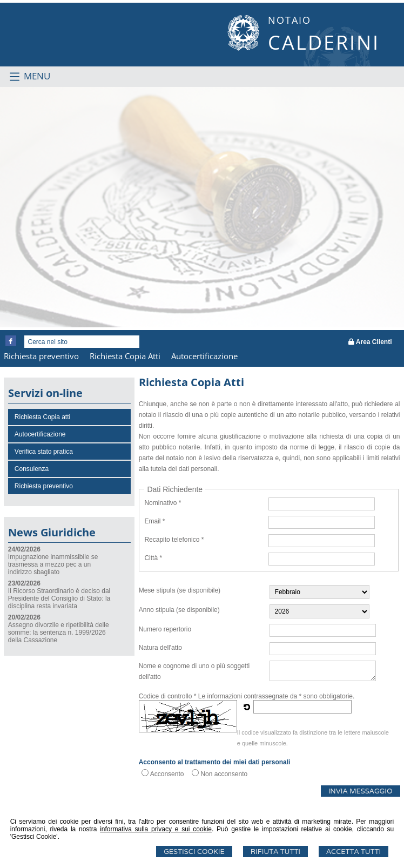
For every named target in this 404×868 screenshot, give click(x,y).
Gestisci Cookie (194, 852)
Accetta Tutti (354, 852)
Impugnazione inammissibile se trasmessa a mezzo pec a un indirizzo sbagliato (53, 564)
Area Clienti (370, 342)
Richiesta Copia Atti (125, 356)
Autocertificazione (204, 356)
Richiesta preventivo (41, 356)
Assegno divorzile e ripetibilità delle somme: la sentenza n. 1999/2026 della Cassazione (59, 633)
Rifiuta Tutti (275, 852)
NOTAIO (289, 20)
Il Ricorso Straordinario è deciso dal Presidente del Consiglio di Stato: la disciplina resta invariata (59, 598)
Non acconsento (224, 774)
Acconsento (167, 774)
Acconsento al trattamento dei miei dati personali (215, 762)
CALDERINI (324, 42)
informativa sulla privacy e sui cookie (156, 829)
